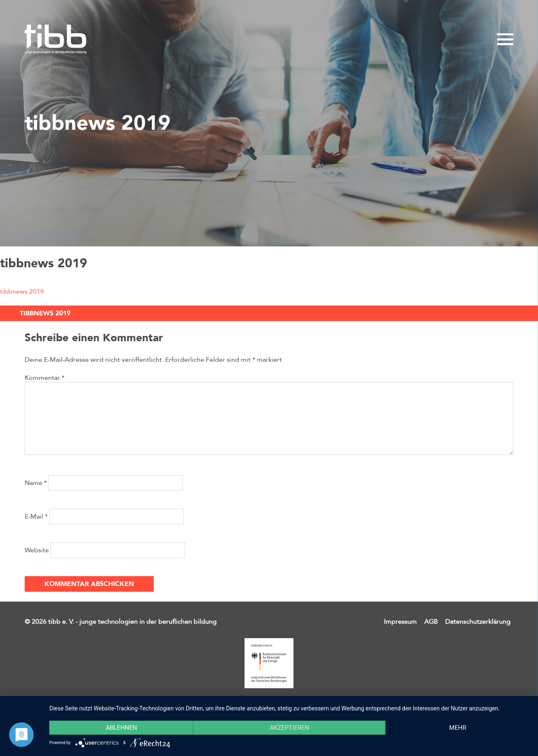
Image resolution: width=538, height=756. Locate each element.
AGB (431, 622)
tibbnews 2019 (22, 292)
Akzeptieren (289, 728)
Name (36, 483)
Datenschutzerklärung (478, 622)
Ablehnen (121, 728)
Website (37, 550)
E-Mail (36, 517)
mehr (458, 728)
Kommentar (45, 378)
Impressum (400, 622)
